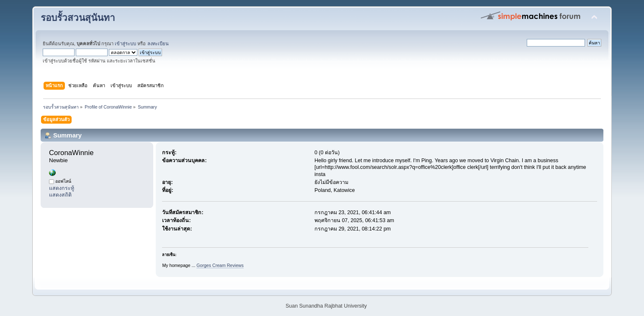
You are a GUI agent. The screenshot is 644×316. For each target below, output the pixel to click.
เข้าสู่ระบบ (125, 44)
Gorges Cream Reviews (220, 265)
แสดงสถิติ (60, 195)
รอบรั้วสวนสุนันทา (78, 18)
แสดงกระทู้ (62, 188)
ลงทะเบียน (158, 44)
